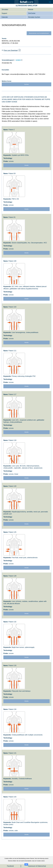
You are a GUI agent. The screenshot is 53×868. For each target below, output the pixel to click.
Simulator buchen (34, 17)
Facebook (10, 866)
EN (50, 2)
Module (31, 9)
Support (4, 13)
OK (26, 864)
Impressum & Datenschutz (37, 866)
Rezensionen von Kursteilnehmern (39, 33)
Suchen (27, 84)
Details (26, 165)
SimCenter (32, 13)
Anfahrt (18, 60)
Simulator (5, 9)
